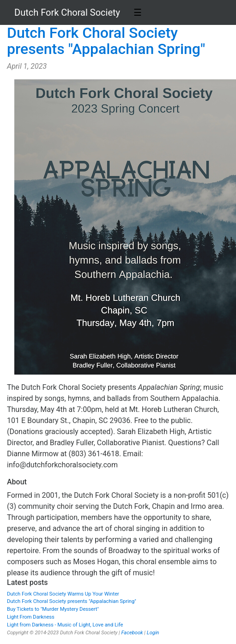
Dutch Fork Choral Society (67, 12)
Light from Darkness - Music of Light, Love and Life (65, 625)
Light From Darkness (31, 617)
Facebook (132, 633)
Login (153, 633)
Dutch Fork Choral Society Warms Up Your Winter (63, 594)
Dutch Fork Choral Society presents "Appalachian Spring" (106, 41)
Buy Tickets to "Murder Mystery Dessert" (53, 609)
